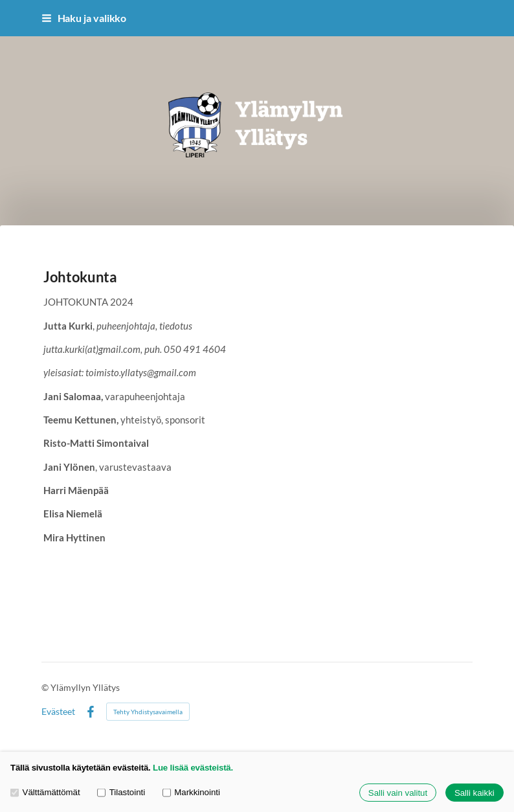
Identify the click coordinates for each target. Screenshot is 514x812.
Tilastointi (121, 793)
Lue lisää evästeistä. (193, 768)
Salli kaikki (475, 793)
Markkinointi (191, 793)
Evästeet (58, 712)
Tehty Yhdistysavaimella (148, 712)
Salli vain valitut (398, 793)
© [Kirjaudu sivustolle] (46, 687)
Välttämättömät (45, 793)
